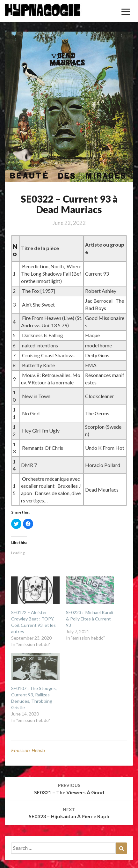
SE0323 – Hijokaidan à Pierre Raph (69, 813)
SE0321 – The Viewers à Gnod (69, 789)
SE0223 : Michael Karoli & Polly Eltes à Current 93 (90, 619)
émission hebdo (28, 750)
